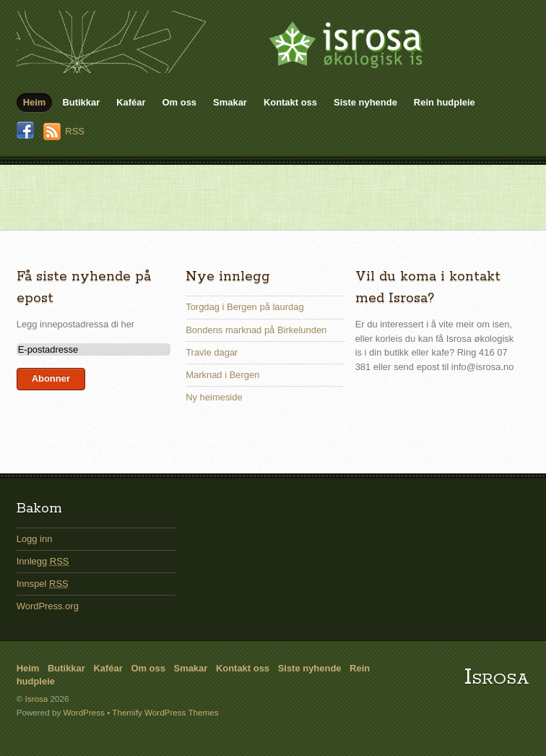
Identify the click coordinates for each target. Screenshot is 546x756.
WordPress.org (48, 606)
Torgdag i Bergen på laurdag (244, 307)
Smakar (230, 102)
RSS (75, 131)
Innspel (43, 584)
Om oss (180, 102)
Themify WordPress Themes (165, 712)
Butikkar (81, 102)
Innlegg (43, 561)
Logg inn (35, 539)
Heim (35, 102)
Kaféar (131, 102)
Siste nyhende (365, 102)
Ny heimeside (214, 397)
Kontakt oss (290, 102)
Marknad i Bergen (222, 375)
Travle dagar (212, 352)
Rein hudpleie (445, 102)
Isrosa (497, 678)
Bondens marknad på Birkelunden (256, 330)
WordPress (83, 712)
